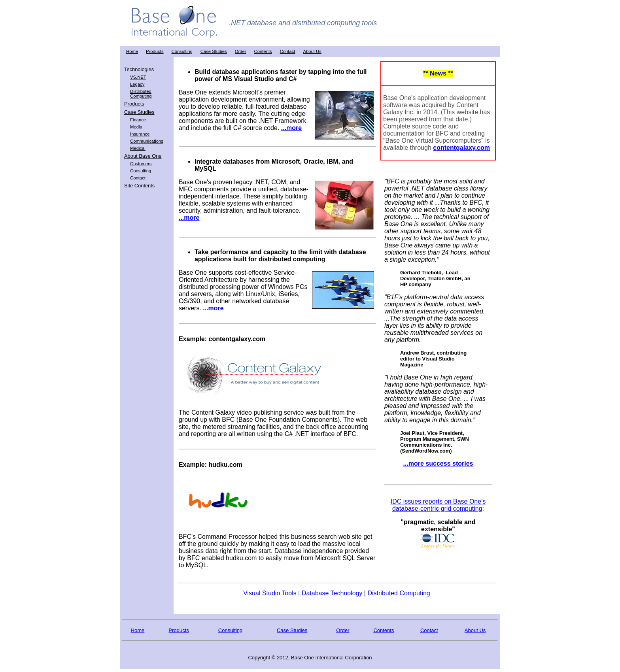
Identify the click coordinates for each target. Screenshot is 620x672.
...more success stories (438, 463)
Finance (138, 120)
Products (155, 51)
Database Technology (332, 593)
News (438, 73)
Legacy (137, 84)
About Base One (143, 156)
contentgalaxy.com (461, 148)
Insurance (140, 134)
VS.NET (138, 77)
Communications (147, 141)
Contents (263, 51)
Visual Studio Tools (270, 593)
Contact (288, 51)
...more (291, 128)
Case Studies (214, 51)
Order (241, 51)
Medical (138, 148)
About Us (312, 51)
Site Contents (139, 186)
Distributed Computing (141, 94)
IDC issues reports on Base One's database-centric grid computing (438, 505)
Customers (141, 164)
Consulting (182, 51)
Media (136, 127)
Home (132, 51)
